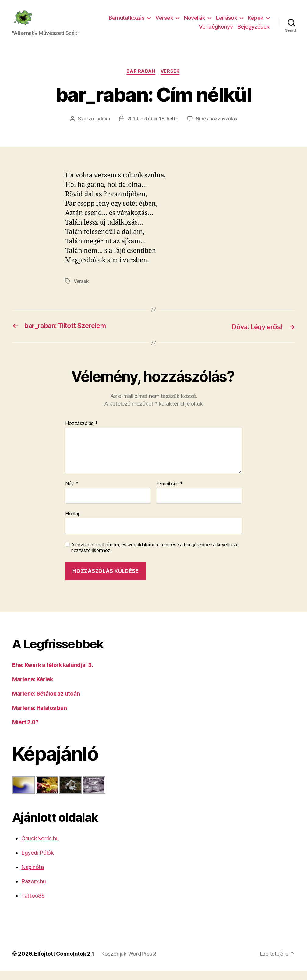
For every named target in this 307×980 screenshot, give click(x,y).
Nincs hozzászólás (217, 128)
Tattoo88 (33, 905)
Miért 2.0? (25, 732)
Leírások (226, 22)
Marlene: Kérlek (33, 689)
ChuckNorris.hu (40, 847)
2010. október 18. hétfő (153, 128)
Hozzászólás (81, 433)
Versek (164, 22)
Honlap (73, 523)
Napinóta (33, 876)
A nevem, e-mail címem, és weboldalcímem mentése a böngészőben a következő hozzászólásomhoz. (155, 557)
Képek (256, 22)
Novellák (194, 22)
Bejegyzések (254, 31)
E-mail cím (170, 493)
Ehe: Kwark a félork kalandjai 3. (53, 674)
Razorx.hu (34, 890)
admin (102, 128)
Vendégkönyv (216, 31)
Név (72, 493)
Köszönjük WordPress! (129, 963)
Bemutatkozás (127, 22)
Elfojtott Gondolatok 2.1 (64, 963)
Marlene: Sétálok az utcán (46, 703)
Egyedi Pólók (38, 862)
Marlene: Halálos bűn (40, 717)
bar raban (141, 81)
